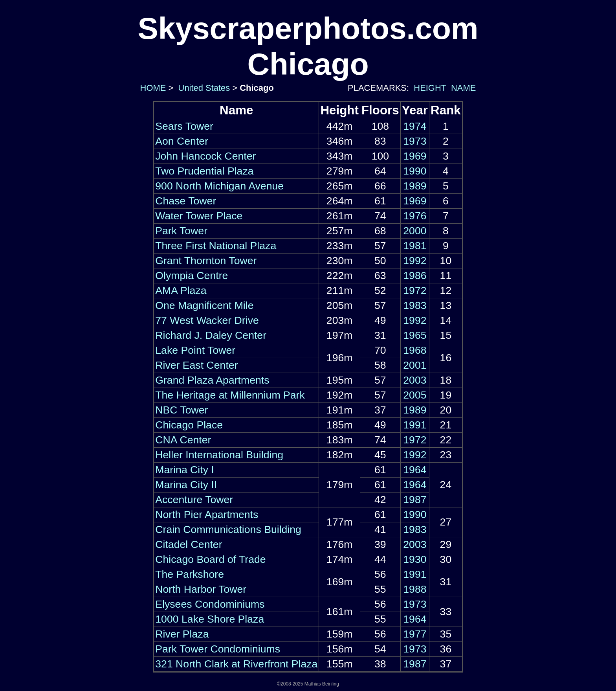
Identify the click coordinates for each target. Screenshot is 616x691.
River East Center (196, 365)
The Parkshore (190, 574)
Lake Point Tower (195, 350)
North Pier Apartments (207, 515)
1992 (415, 261)
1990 (415, 171)
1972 (415, 290)
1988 (415, 589)
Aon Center (182, 141)
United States (203, 88)
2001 (415, 365)
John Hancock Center (205, 156)
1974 (415, 126)
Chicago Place (189, 425)
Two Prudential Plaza (204, 171)
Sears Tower (184, 126)
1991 (415, 425)
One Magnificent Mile (204, 305)
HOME (152, 88)
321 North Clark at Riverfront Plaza (236, 664)
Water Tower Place (199, 216)
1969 (415, 156)
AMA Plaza (181, 290)
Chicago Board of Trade (210, 559)
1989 (415, 186)
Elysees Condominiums (210, 604)
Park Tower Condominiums (218, 649)
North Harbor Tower (201, 589)
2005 (415, 395)
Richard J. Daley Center (211, 335)
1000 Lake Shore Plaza (210, 619)
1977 (415, 634)
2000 (415, 231)
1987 (415, 500)
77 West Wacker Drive (207, 320)
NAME (464, 88)
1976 (415, 216)
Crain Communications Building (228, 529)
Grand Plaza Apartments (212, 380)
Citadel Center (189, 544)
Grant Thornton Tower (206, 261)
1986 (415, 276)
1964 (415, 470)
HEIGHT (430, 88)
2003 (415, 380)
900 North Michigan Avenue (219, 186)
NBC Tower (181, 410)
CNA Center (183, 440)
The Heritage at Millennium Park (230, 395)
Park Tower (181, 231)
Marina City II (186, 485)
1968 (415, 350)
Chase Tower (186, 201)
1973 (415, 141)
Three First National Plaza (216, 246)
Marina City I (185, 470)
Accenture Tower (194, 500)
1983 (415, 305)
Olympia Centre (192, 276)
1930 (415, 559)
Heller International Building (219, 455)
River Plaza (182, 634)
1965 (415, 335)
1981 (415, 246)
